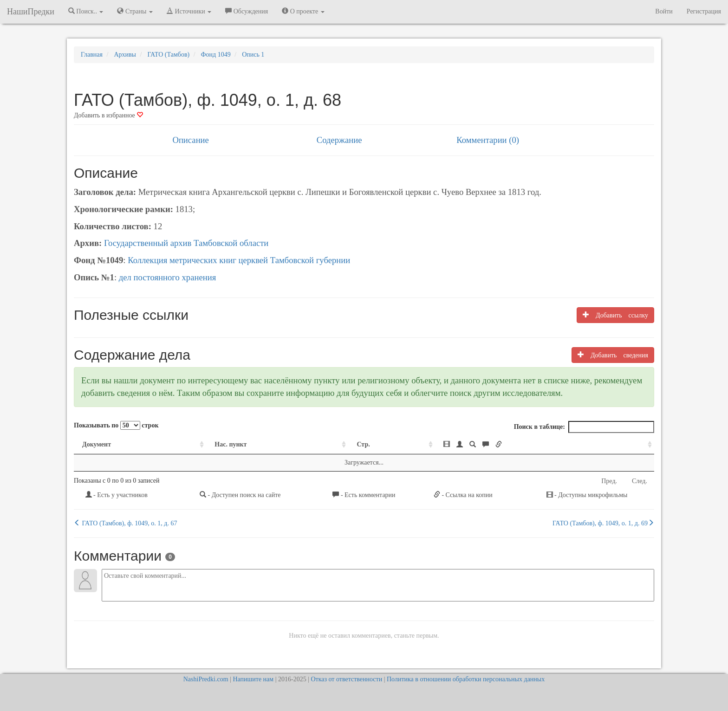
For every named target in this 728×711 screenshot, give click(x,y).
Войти (664, 11)
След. (640, 481)
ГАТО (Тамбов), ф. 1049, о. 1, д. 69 (603, 523)
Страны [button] (135, 11)
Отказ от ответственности (346, 679)
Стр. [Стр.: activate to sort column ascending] (363, 444)
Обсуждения (247, 11)
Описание (190, 140)
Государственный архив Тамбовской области (186, 243)
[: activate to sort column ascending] (545, 445)
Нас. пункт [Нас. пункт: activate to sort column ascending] (231, 444)
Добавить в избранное (108, 115)
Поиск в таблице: (584, 427)
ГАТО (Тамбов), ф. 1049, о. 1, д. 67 (125, 523)
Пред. (609, 481)
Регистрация (704, 11)
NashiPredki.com (206, 679)
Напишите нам (253, 679)
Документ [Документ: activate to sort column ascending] (97, 444)
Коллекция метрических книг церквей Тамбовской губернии (239, 260)
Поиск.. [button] (86, 11)
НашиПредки (31, 12)
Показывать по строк (116, 425)
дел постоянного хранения (168, 277)
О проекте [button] (303, 11)
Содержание (339, 140)
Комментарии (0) (488, 140)
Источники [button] (189, 11)
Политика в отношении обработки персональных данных (466, 679)
